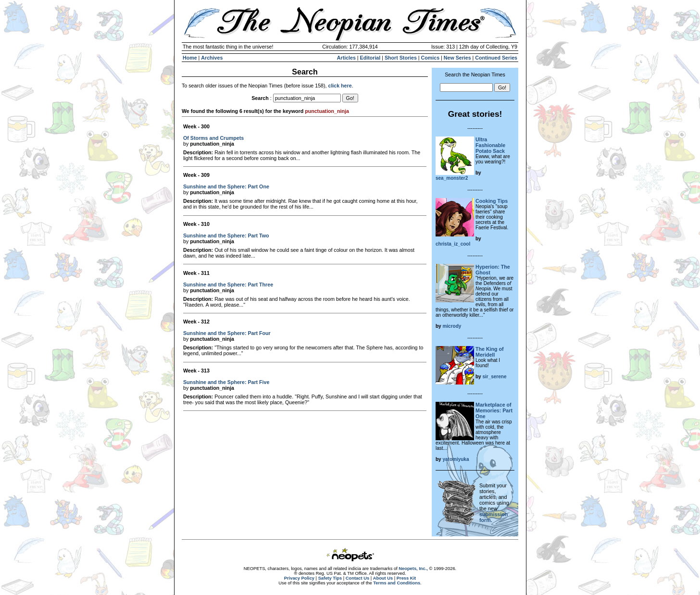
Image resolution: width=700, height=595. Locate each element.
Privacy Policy (299, 578)
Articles (346, 58)
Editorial (370, 58)
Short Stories (401, 58)
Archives (212, 58)
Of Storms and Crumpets (213, 138)
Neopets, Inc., (413, 569)
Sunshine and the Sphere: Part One (226, 186)
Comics (431, 58)
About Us (383, 578)
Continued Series (496, 58)
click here (340, 86)
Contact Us (357, 578)
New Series (457, 58)
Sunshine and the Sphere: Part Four (227, 333)
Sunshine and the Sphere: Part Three (228, 285)
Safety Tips (330, 578)
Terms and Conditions (397, 583)
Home (190, 58)
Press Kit (406, 578)
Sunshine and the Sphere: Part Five (226, 382)
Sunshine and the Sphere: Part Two (226, 236)
